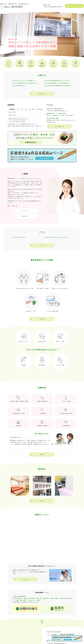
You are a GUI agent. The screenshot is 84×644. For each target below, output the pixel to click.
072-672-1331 (74, 6)
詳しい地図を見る (59, 126)
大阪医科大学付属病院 (29, 598)
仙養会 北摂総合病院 (21, 600)
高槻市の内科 (11, 6)
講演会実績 (25, 216)
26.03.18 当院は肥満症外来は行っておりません (57, 80)
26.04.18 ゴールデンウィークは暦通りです (24, 80)
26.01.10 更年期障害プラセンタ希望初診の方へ (57, 83)
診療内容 (42, 454)
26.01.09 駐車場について (19, 86)
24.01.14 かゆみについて (19, 237)
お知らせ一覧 (42, 94)
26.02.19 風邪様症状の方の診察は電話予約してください (26, 83)
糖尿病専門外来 (13, 4)
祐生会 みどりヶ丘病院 (34, 600)
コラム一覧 (42, 245)
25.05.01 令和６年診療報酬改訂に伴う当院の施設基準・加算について (58, 86)
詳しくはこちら (25, 579)
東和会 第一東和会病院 (42, 598)
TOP (42, 622)
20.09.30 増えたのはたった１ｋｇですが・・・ (57, 237)
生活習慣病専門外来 (23, 4)
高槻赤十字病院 (54, 598)
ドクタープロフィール (25, 211)
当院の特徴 (42, 319)
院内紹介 (42, 501)
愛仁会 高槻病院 (17, 598)
